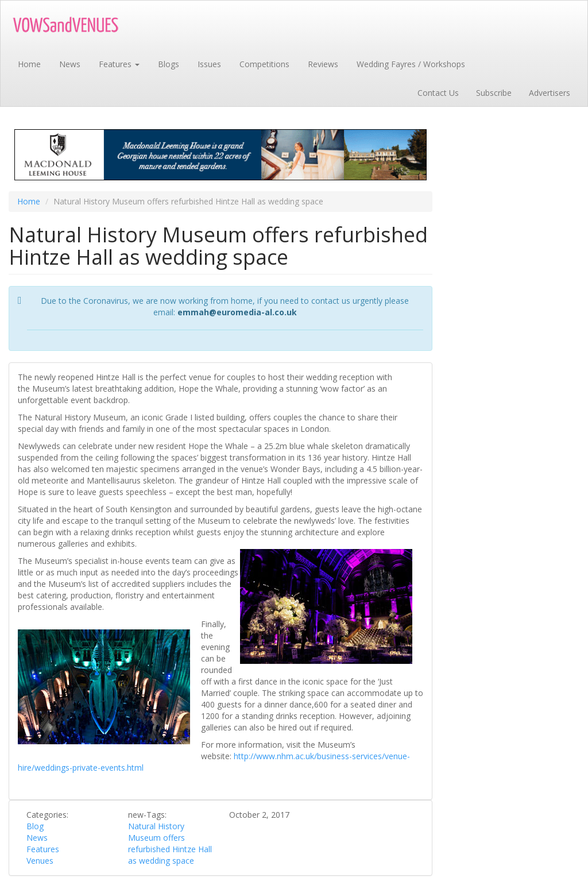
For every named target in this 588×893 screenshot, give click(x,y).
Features (119, 64)
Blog (35, 826)
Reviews (323, 64)
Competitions (264, 64)
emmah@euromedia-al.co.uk (237, 312)
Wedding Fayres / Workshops (411, 64)
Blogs (169, 64)
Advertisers (550, 93)
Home (29, 64)
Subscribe (494, 93)
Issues (209, 64)
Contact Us (438, 93)
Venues (40, 861)
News (70, 64)
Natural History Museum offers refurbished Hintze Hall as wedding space (170, 843)
